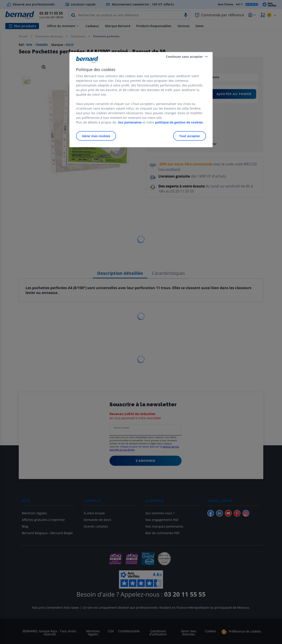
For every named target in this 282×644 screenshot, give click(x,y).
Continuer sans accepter (184, 56)
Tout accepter (190, 136)
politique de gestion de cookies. (179, 122)
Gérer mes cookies (96, 136)
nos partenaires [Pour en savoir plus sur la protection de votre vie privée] (130, 122)
